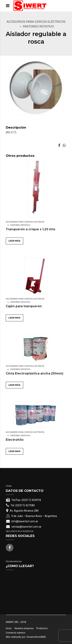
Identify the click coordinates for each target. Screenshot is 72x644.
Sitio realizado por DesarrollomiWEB (26, 637)
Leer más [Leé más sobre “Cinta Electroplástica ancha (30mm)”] (14, 385)
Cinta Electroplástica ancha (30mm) (35, 373)
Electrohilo (15, 440)
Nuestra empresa (24, 628)
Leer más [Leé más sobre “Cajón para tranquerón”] (14, 318)
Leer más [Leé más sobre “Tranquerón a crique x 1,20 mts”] (14, 241)
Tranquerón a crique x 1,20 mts (31, 229)
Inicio (9, 628)
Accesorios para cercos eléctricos (36, 22)
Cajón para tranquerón (24, 306)
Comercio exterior (16, 633)
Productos (42, 628)
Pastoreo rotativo (38, 26)
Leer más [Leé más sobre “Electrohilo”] (14, 451)
